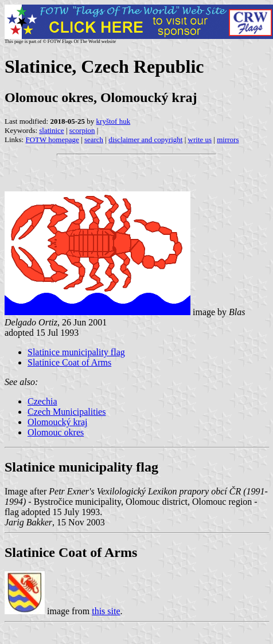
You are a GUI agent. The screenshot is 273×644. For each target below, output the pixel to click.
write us (200, 140)
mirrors (228, 140)
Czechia (42, 401)
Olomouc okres (56, 432)
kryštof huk (114, 121)
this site (106, 611)
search (94, 140)
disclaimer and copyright (145, 140)
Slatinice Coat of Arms (69, 362)
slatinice (51, 130)
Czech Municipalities (67, 412)
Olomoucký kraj (57, 422)
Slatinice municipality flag (76, 352)
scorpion (82, 130)
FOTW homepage (52, 140)
